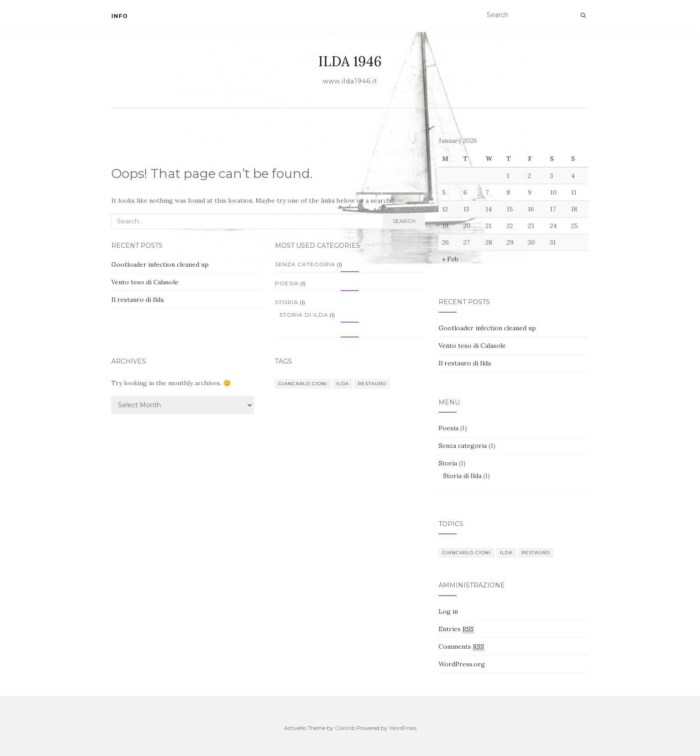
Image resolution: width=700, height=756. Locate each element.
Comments (461, 647)
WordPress (403, 728)
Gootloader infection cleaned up (160, 264)
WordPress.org (462, 664)
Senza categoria (305, 264)
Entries (456, 629)
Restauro (372, 384)
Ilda (343, 384)
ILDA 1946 (350, 61)
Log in (448, 611)
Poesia (287, 283)
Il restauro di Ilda (137, 300)
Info (120, 16)
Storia (287, 302)
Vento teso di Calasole (145, 282)
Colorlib (345, 728)
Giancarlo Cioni (303, 384)
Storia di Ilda (304, 315)
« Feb (450, 259)
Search (404, 221)
